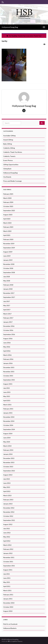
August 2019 (8, 252)
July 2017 (7, 301)
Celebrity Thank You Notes (13, 152)
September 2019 (9, 248)
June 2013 (7, 483)
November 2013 (9, 462)
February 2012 (8, 549)
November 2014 (9, 421)
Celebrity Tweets (9, 156)
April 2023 (7, 219)
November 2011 (9, 557)
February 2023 (8, 227)
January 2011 (8, 599)
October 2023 (8, 206)
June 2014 (7, 438)
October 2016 (8, 330)
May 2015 (7, 396)
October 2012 (8, 516)
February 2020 (8, 239)
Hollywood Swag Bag (10, 27)
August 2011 (8, 570)
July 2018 (7, 277)
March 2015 (7, 405)
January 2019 (8, 260)
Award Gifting (8, 140)
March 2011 (7, 590)
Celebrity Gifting (9, 148)
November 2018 (9, 264)
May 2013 (7, 487)
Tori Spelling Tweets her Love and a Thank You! (25, 36)
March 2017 (7, 314)
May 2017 (7, 305)
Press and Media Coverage (12, 181)
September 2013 (9, 471)
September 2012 (9, 520)
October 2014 (8, 425)
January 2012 (8, 553)
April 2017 (7, 310)
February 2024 (8, 202)
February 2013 (8, 500)
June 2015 (7, 392)
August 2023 (8, 215)
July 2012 (7, 529)
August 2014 (8, 434)
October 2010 (8, 607)
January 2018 (8, 289)
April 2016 (7, 351)
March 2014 (7, 446)
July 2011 (7, 574)
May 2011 (7, 582)
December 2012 (9, 508)
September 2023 (9, 210)
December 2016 (9, 326)
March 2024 (7, 198)
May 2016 (7, 347)
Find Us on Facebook (10, 624)
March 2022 (7, 231)
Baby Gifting (8, 144)
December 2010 (9, 603)
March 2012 (7, 545)
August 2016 (8, 339)
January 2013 (8, 504)
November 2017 (9, 293)
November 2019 (9, 244)
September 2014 (9, 429)
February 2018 (8, 285)
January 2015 (8, 413)
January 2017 (8, 322)
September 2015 (9, 380)
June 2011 (7, 578)
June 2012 (7, 533)
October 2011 (8, 562)
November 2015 (9, 372)
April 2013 (7, 491)
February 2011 (8, 595)
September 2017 (9, 297)
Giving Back (7, 169)
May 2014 (7, 442)
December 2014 (9, 417)
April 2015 (7, 400)
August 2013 (8, 475)
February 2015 (8, 409)
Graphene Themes (17, 641)
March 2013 (7, 495)
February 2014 (8, 450)
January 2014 (8, 454)
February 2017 (8, 318)
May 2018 (7, 281)
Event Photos (8, 160)
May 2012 (7, 537)
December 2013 (9, 458)
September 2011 (9, 566)
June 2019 (7, 256)
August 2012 (8, 524)
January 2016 (8, 363)
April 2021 (7, 235)
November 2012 (9, 512)
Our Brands (7, 177)
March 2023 (7, 223)
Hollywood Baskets (10, 628)
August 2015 (8, 384)
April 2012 (7, 541)
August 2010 (8, 611)
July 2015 (7, 388)
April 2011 (7, 586)
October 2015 (8, 376)
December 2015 (9, 367)
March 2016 (7, 355)
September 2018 (9, 272)
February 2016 (8, 359)
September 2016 (9, 334)
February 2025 (8, 194)
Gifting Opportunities (11, 165)
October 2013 (8, 467)
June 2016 (7, 343)
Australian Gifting (9, 136)
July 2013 (7, 479)
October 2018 (8, 268)
